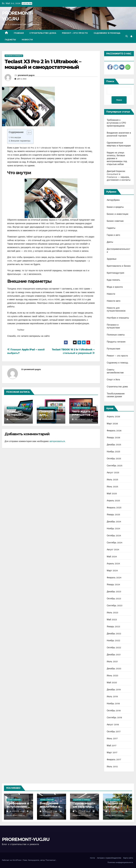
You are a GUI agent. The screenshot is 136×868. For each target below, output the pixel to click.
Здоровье (112, 259)
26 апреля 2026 (17, 811)
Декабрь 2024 (114, 522)
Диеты (110, 242)
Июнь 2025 (112, 487)
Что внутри (16, 137)
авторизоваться (57, 441)
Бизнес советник (115, 221)
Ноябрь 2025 (113, 452)
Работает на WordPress (12, 860)
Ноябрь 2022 (113, 641)
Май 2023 (112, 620)
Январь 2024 (113, 585)
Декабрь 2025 (114, 445)
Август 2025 (113, 473)
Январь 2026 (113, 438)
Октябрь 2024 (114, 536)
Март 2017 (112, 753)
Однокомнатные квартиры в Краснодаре (84, 807)
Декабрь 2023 (114, 592)
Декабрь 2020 (114, 669)
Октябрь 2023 (114, 599)
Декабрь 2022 (114, 634)
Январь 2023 (113, 627)
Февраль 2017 (114, 760)
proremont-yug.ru (26, 75)
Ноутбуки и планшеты (14, 56)
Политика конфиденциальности (120, 862)
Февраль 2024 (114, 578)
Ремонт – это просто (75, 33)
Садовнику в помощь (107, 33)
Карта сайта (128, 858)
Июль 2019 (112, 697)
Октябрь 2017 (114, 732)
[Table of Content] (29, 133)
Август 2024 (113, 550)
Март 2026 (112, 424)
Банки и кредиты (115, 207)
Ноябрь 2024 (113, 529)
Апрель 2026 (113, 417)
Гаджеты (10, 40)
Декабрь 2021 (114, 655)
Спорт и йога (113, 380)
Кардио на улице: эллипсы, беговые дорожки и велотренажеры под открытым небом (117, 158)
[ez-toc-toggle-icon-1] (28, 133)
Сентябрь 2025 (115, 466)
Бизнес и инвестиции (117, 214)
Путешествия (113, 349)
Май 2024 (112, 557)
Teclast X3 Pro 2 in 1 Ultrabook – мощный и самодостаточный (43, 64)
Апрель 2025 (113, 501)
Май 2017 (112, 746)
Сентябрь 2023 (115, 606)
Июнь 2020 (113, 676)
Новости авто (114, 301)
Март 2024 (112, 571)
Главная (19, 33)
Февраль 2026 (114, 431)
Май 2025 (112, 494)
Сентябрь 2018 (114, 718)
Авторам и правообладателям (109, 858)
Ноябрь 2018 (113, 704)
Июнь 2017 (112, 739)
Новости (27, 40)
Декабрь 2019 (114, 690)
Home (92, 858)
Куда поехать (113, 280)
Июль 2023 (112, 613)
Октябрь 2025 (114, 459)
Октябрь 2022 (114, 648)
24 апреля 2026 (83, 811)
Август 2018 (113, 725)
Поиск (110, 81)
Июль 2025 (112, 480)
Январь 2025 (113, 515)
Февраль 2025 (114, 508)
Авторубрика (113, 200)
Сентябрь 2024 (115, 543)
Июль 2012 (112, 767)
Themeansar (50, 860)
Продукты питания (116, 342)
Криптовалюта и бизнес (119, 266)
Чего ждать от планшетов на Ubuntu (83, 415)
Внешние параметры (21, 141)
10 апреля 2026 (116, 811)
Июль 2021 (112, 662)
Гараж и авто (113, 235)
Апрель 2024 (113, 564)
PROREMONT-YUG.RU (26, 839)
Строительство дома (43, 33)
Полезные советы (116, 335)
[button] (127, 36)
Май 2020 (112, 683)
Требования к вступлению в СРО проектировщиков (116, 123)
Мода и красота (115, 287)
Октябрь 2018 (114, 711)
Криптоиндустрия (116, 273)
